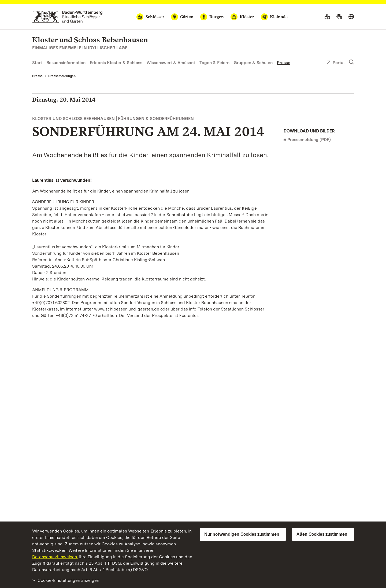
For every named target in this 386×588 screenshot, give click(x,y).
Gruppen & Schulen (253, 63)
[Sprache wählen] (351, 17)
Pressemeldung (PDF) (309, 140)
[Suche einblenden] (351, 62)
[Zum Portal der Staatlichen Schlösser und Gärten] (67, 17)
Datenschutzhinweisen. (55, 557)
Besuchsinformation (66, 63)
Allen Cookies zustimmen (322, 534)
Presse (284, 63)
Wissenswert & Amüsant (171, 63)
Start (37, 63)
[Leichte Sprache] (327, 17)
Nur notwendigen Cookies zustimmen (242, 534)
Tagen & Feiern (214, 63)
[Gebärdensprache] (339, 17)
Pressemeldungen (62, 76)
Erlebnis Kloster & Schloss (116, 63)
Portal (335, 63)
